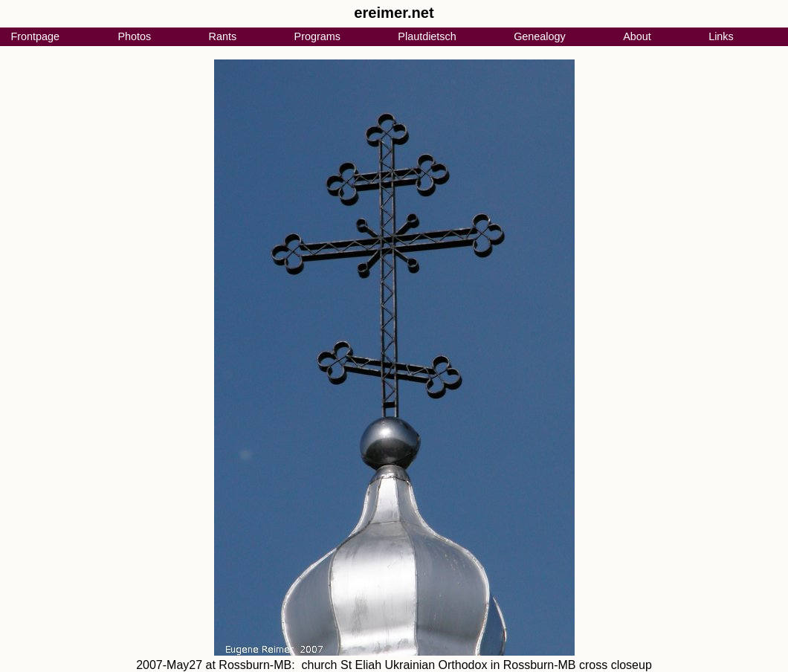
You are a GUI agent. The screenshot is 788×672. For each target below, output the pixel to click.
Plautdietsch (427, 36)
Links (721, 36)
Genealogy (540, 36)
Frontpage (35, 36)
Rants (223, 36)
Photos (134, 36)
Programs (317, 36)
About (637, 36)
